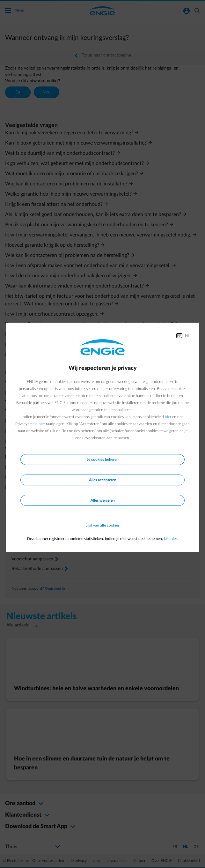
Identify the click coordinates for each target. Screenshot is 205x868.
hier (168, 417)
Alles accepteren (103, 480)
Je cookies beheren (103, 460)
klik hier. (171, 539)
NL (187, 336)
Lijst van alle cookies (102, 525)
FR (179, 336)
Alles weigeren (103, 500)
